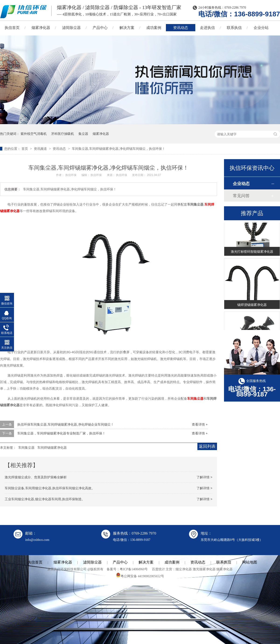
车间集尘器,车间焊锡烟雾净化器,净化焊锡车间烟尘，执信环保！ (119, 149)
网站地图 (250, 562)
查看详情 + (200, 424)
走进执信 (207, 28)
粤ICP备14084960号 (134, 569)
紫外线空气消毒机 (34, 134)
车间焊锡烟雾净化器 (52, 448)
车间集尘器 (195, 399)
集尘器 (83, 134)
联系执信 (234, 28)
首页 (25, 149)
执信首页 (35, 562)
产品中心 (100, 28)
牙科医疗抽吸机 (63, 134)
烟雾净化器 (41, 28)
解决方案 (127, 28)
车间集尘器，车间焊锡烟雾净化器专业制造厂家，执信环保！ (61, 433)
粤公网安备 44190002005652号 (140, 576)
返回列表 (207, 446)
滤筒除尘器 (71, 28)
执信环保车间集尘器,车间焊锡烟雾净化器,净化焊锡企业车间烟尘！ (66, 424)
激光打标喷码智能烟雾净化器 (252, 252)
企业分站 (261, 28)
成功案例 (154, 28)
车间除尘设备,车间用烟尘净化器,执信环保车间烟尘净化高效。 (50, 488)
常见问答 (241, 196)
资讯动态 (181, 28)
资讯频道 (41, 149)
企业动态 (241, 184)
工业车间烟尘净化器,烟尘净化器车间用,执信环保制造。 (45, 499)
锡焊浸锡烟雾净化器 (252, 305)
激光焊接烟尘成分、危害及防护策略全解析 (36, 477)
